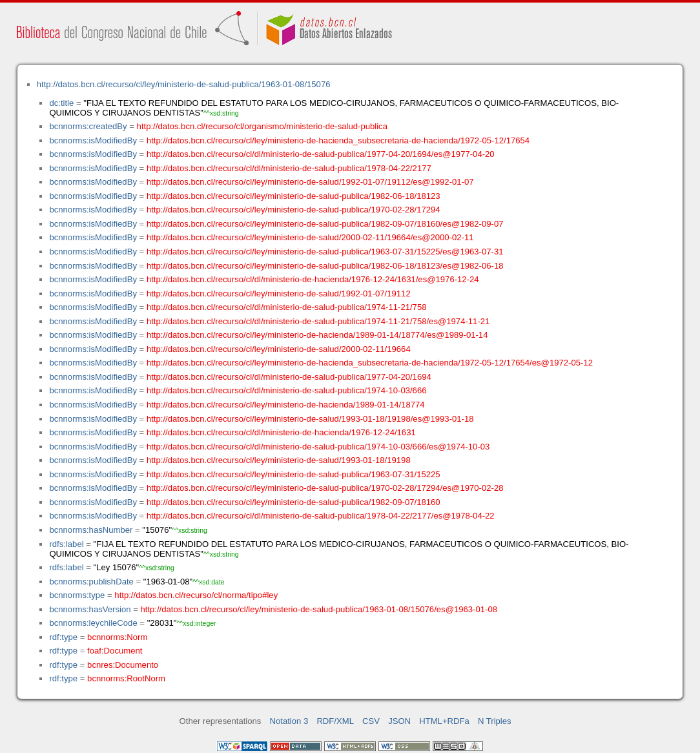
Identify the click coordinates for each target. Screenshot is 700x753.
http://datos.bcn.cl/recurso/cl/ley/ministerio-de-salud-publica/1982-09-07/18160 (293, 502)
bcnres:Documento (123, 665)
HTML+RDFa (444, 721)
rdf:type (63, 637)
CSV (371, 721)
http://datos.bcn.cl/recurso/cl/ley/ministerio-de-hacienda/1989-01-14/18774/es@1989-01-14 (317, 335)
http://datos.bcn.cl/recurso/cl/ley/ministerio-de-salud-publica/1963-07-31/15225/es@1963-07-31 (325, 252)
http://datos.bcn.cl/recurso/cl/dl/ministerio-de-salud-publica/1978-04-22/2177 (289, 168)
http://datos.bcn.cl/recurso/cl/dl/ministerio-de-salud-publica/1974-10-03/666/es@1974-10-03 (318, 447)
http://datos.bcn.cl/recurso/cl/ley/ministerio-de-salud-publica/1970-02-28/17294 (293, 210)
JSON (399, 721)
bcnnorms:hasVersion (90, 609)
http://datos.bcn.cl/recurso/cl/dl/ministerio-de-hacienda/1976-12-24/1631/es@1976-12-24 (313, 279)
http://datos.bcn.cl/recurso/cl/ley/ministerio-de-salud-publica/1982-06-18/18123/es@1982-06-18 (325, 266)
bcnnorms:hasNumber (91, 530)
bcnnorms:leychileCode (93, 623)
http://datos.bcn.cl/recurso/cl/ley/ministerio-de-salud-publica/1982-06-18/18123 (293, 196)
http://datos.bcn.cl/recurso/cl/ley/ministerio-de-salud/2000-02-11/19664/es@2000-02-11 (310, 237)
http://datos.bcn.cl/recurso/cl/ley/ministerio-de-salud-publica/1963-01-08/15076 (184, 84)
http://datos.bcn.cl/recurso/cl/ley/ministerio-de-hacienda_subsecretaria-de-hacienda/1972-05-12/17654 (338, 140)
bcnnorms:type (77, 595)
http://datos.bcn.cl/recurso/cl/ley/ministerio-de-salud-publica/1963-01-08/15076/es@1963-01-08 (319, 609)
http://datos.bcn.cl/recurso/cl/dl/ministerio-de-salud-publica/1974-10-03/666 (287, 390)
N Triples (495, 721)
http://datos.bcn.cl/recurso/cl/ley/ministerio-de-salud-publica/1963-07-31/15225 (293, 474)
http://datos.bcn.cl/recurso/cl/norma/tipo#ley (196, 595)
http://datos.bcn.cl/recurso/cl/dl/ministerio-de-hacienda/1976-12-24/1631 (281, 432)
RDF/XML (335, 721)
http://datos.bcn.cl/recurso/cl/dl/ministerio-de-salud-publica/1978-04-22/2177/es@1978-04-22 (321, 516)
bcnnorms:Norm (117, 637)
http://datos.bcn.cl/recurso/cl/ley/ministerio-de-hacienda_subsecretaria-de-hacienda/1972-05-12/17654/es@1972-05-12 (370, 363)
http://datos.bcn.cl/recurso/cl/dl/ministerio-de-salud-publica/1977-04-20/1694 (289, 377)
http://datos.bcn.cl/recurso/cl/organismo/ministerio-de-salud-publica (262, 126)
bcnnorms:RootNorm (126, 678)
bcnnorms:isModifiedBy (93, 140)
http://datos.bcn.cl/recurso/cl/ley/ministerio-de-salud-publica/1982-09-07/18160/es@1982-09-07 (325, 224)
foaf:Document (115, 651)
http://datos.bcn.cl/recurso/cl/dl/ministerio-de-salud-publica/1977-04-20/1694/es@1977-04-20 (321, 154)
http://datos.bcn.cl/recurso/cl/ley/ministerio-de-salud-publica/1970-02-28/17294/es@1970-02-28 (325, 488)
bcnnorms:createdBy (88, 126)
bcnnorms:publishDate (91, 582)
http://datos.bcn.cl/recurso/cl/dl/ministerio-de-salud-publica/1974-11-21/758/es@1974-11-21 (318, 321)
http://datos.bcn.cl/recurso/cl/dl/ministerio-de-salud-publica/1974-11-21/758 (287, 307)
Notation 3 (289, 721)
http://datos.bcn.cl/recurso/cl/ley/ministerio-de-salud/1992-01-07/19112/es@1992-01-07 (310, 182)
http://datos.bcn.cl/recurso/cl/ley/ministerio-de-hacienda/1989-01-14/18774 (286, 405)
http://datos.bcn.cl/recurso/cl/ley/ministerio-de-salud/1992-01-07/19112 (279, 294)
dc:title (61, 103)
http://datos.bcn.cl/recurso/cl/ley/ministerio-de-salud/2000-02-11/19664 (279, 349)
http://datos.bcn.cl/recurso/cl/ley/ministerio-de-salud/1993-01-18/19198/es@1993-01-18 (310, 419)
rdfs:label (66, 544)
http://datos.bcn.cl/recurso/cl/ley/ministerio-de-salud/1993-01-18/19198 (279, 460)
